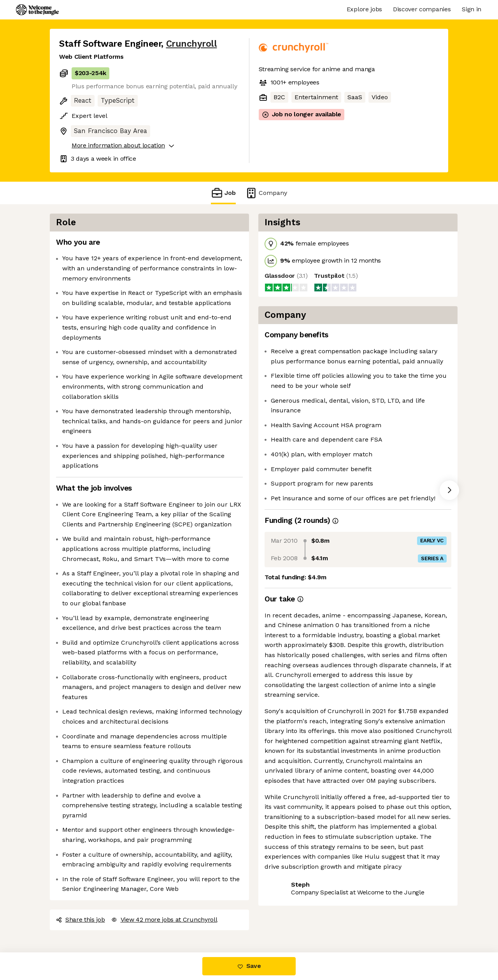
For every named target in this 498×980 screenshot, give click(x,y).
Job (223, 193)
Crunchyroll (192, 44)
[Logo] (37, 10)
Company (266, 193)
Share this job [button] (81, 920)
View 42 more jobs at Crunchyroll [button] (164, 920)
